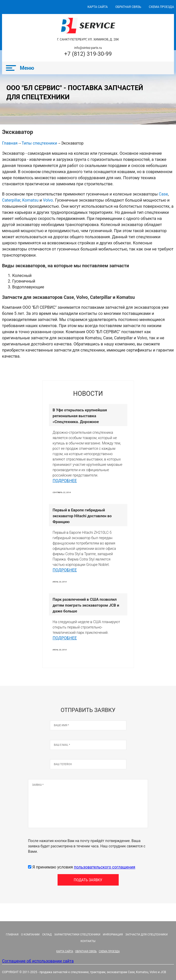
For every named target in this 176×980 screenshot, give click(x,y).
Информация (113, 935)
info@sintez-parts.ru (88, 48)
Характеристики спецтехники (77, 935)
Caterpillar (11, 200)
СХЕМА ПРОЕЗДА (161, 7)
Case (163, 194)
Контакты (88, 941)
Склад (47, 935)
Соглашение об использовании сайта (38, 961)
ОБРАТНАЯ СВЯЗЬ (128, 7)
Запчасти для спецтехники (146, 935)
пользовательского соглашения (105, 867)
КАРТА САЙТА (97, 7)
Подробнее (65, 481)
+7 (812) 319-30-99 (88, 54)
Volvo (48, 200)
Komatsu (30, 200)
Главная (10, 143)
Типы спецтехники (39, 143)
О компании (30, 935)
